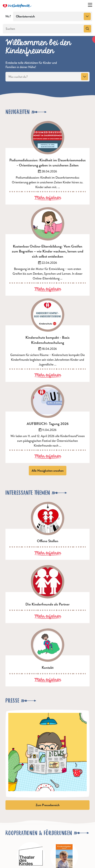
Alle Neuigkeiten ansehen (48, 470)
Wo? (8, 16)
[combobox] (53, 16)
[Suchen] (43, 29)
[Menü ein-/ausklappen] (90, 6)
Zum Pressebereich (48, 805)
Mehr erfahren (48, 198)
